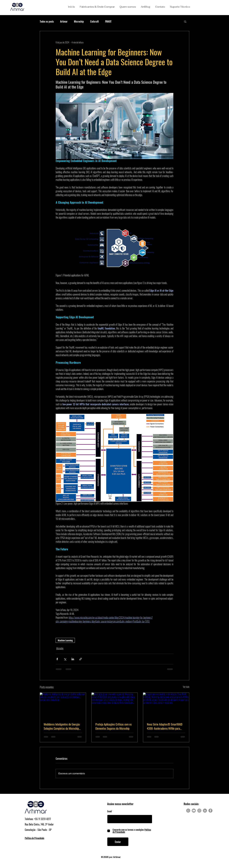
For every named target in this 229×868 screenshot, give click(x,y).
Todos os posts (47, 21)
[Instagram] (199, 811)
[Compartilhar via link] (81, 659)
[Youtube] (194, 811)
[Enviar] (118, 842)
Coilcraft (94, 21)
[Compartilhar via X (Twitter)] (65, 659)
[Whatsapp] (188, 811)
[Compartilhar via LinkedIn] (73, 659)
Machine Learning (65, 640)
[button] (97, 7)
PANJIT (108, 21)
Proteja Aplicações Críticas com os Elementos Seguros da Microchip (114, 726)
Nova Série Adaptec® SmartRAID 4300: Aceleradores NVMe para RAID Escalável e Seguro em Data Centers (165, 726)
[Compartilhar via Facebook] (57, 659)
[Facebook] (210, 811)
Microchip (79, 21)
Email (109, 811)
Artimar (64, 21)
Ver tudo (186, 687)
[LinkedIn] (205, 811)
